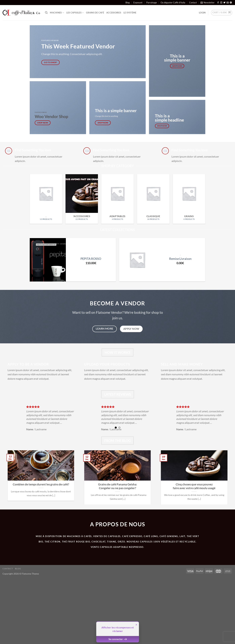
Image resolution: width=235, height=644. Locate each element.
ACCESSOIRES (114, 13)
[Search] (46, 13)
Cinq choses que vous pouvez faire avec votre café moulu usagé (194, 486)
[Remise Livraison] (137, 260)
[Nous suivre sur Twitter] (224, 3)
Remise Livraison (180, 259)
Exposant (138, 3)
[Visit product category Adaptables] (117, 199)
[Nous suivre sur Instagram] (221, 3)
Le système (130, 13)
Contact (193, 3)
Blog (128, 3)
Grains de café (95, 13)
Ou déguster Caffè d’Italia (173, 3)
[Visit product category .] (46, 199)
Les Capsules (75, 13)
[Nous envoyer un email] (228, 3)
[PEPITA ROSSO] (48, 260)
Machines (57, 13)
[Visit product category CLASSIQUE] (153, 199)
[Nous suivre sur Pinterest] (231, 3)
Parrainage (152, 3)
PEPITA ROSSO (91, 259)
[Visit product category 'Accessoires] (82, 199)
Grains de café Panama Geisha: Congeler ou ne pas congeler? (118, 486)
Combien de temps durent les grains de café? (41, 484)
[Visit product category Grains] (189, 199)
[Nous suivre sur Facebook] (218, 3)
